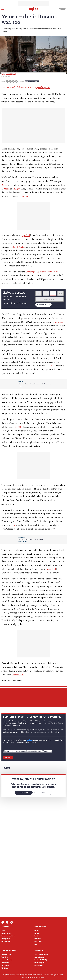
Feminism (38, 939)
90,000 (18, 427)
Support (8, 758)
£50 (60, 293)
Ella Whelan (5, 963)
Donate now (42, 305)
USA (36, 944)
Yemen (25, 196)
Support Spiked (6, 933)
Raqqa (17, 189)
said (53, 366)
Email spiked (38, 965)
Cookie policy (6, 941)
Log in (62, 9)
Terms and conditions (8, 936)
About (3, 930)
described (51, 569)
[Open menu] (3, 9)
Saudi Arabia (19, 247)
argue (13, 525)
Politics (28, 81)
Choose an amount (49, 299)
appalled (26, 235)
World (36, 81)
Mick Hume (5, 965)
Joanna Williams (7, 960)
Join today (24, 793)
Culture (37, 933)
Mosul (7, 189)
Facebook (3, 922)
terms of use (39, 975)
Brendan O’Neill (6, 954)
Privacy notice (6, 939)
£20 (53, 293)
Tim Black (5, 968)
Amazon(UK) (18, 675)
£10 (46, 293)
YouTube (12, 922)
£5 (38, 293)
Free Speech (38, 941)
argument (60, 322)
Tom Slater (5, 957)
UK (32, 81)
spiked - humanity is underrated (34, 9)
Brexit (36, 936)
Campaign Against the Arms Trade (42, 272)
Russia (4, 185)
